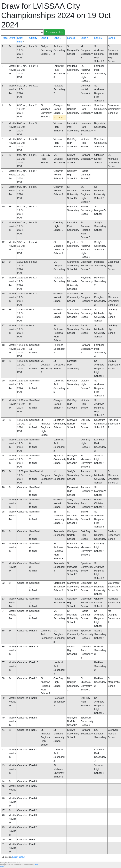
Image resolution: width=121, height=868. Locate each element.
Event (12, 38)
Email (2, 867)
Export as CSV (19, 857)
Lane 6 (112, 38)
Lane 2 (57, 38)
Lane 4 (84, 38)
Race (5, 38)
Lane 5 (98, 38)
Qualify (33, 38)
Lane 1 (44, 38)
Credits (36, 865)
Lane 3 (71, 38)
